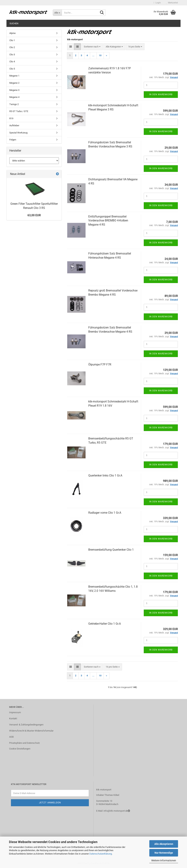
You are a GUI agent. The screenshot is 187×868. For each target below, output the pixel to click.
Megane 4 (14, 97)
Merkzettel (172, 3)
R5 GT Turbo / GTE (19, 111)
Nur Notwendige (164, 853)
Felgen (13, 140)
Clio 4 (12, 62)
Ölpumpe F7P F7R (100, 364)
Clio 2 (12, 47)
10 (100, 55)
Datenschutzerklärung (101, 854)
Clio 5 (12, 69)
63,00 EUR (34, 215)
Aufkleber (14, 125)
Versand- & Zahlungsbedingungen (26, 725)
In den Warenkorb (161, 94)
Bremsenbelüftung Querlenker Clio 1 (111, 550)
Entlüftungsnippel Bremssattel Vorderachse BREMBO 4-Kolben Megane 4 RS (108, 221)
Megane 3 (14, 90)
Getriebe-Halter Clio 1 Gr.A (105, 624)
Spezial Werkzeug (18, 133)
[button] (71, 47)
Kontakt (13, 718)
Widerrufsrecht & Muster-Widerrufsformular (31, 731)
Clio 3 (12, 55)
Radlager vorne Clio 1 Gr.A (105, 513)
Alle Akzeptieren (164, 844)
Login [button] (157, 3)
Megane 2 (14, 83)
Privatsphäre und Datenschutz (24, 743)
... (93, 55)
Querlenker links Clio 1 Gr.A (105, 475)
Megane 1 (14, 76)
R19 (11, 118)
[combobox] (92, 47)
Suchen (14, 23)
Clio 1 (12, 40)
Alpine (12, 33)
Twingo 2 (14, 104)
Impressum (15, 712)
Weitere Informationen (164, 860)
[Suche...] (57, 13)
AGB (11, 737)
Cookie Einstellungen (20, 749)
